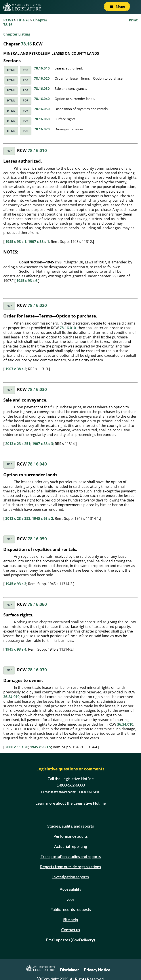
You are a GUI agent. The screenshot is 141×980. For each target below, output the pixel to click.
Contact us (71, 930)
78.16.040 (42, 99)
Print (133, 20)
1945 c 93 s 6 (27, 281)
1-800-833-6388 (89, 792)
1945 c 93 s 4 (16, 649)
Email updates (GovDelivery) (70, 940)
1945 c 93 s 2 (43, 518)
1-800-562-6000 (70, 785)
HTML (11, 70)
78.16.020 (42, 78)
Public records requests (71, 909)
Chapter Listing (17, 34)
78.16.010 (42, 68)
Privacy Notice (97, 970)
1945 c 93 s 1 (16, 242)
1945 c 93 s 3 (16, 584)
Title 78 (23, 20)
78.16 (26, 44)
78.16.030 (42, 88)
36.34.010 (11, 697)
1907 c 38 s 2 (16, 369)
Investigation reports (70, 877)
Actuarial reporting (71, 846)
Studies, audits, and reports (71, 826)
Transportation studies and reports (71, 856)
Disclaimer (70, 970)
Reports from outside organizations (70, 867)
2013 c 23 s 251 (18, 444)
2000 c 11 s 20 (17, 747)
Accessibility (70, 889)
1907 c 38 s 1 (39, 242)
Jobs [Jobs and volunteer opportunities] (70, 899)
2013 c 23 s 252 (18, 518)
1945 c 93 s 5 (41, 747)
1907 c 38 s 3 (43, 444)
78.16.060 (42, 119)
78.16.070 (42, 129)
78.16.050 (42, 109)
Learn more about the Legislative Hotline (71, 803)
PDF (26, 70)
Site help (71, 920)
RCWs (8, 20)
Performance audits (71, 836)
